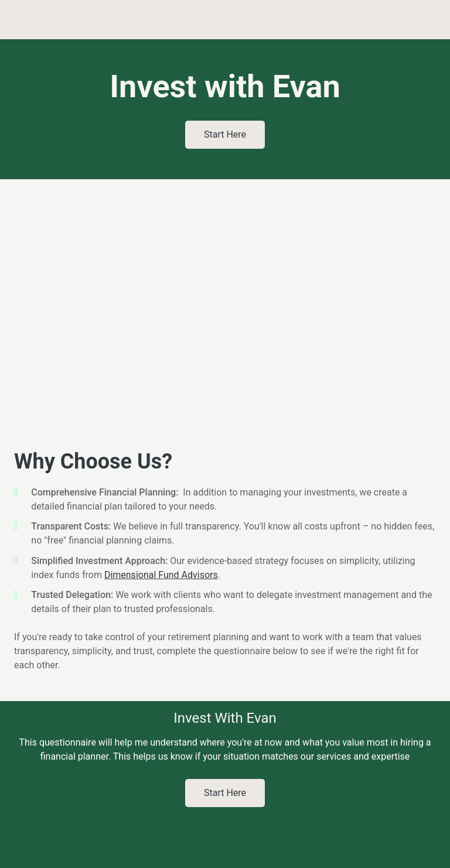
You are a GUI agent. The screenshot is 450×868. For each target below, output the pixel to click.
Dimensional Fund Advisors (161, 575)
